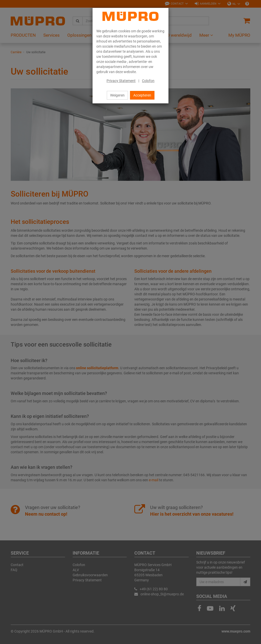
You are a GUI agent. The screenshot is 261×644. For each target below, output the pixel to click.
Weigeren (117, 95)
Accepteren (142, 95)
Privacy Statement (121, 81)
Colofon (148, 81)
